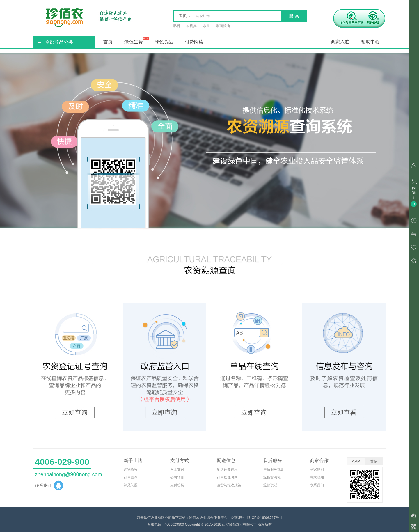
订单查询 (131, 477)
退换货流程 (272, 477)
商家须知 (317, 477)
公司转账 (177, 477)
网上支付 (177, 469)
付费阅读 (194, 42)
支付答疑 (177, 485)
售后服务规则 (274, 469)
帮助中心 (370, 42)
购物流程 (131, 469)
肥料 (177, 26)
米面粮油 (223, 26)
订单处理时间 (227, 477)
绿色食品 (164, 42)
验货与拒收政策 (229, 485)
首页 (108, 42)
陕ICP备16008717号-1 (265, 518)
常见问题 (131, 485)
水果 (206, 26)
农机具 (191, 26)
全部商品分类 (55, 42)
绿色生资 (134, 42)
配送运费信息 (227, 469)
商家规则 (317, 469)
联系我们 (317, 485)
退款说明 (270, 485)
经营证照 (237, 518)
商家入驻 (340, 42)
